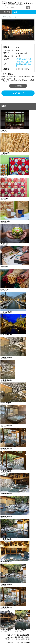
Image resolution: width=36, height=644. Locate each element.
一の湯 (26, 62)
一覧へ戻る (6, 12)
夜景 (22, 62)
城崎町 (18, 62)
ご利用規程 (18, 86)
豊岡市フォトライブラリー (13, 642)
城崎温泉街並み (27, 64)
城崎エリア (25, 59)
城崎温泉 (19, 59)
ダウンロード (18, 93)
